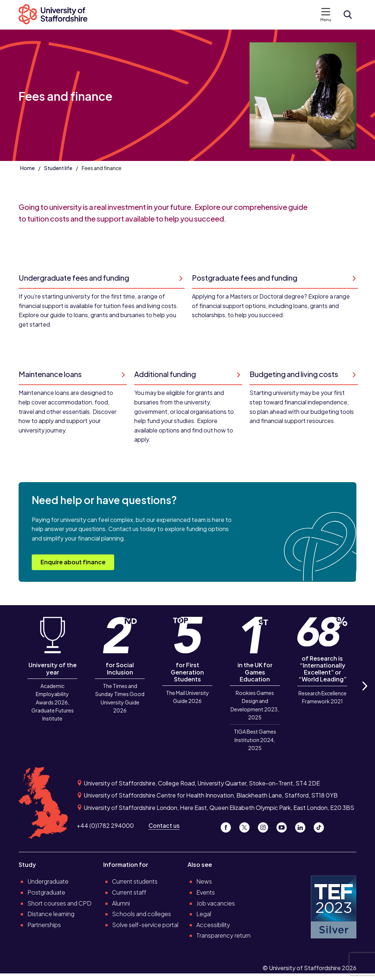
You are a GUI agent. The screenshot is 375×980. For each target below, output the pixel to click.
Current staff (129, 892)
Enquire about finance (73, 562)
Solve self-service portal (145, 925)
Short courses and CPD (59, 903)
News (204, 881)
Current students (135, 881)
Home (27, 168)
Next (364, 694)
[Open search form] (348, 15)
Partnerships (44, 925)
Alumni (121, 903)
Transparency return (223, 935)
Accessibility (213, 925)
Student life (58, 168)
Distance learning (51, 914)
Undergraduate (48, 881)
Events (206, 892)
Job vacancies (216, 903)
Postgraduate (46, 892)
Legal (204, 914)
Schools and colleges (142, 914)
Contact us (164, 825)
